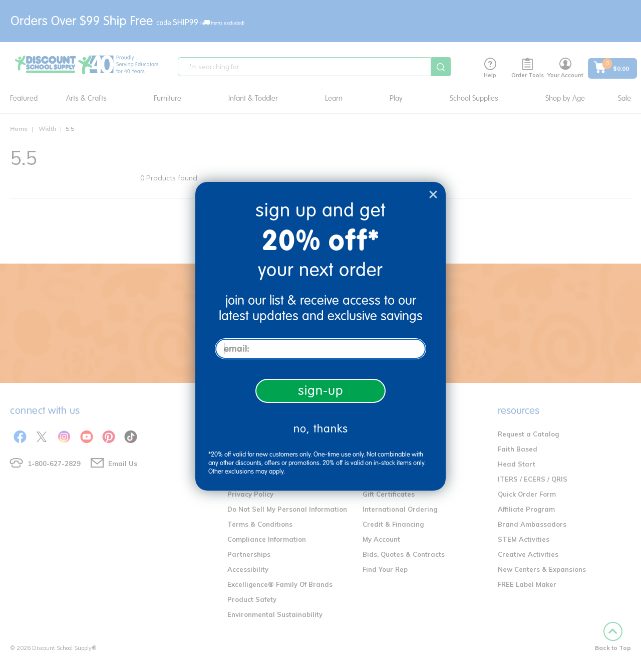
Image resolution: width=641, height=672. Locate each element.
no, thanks (321, 429)
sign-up (321, 391)
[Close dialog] (433, 194)
